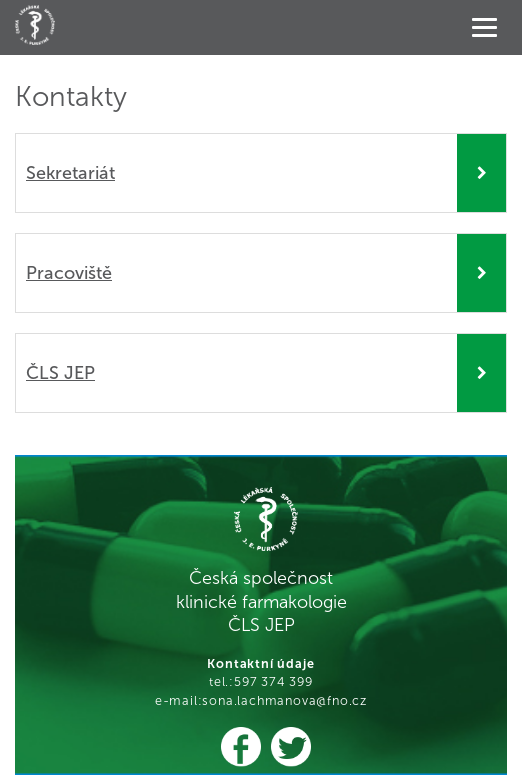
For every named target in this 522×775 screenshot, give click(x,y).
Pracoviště (69, 273)
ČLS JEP (60, 373)
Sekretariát (70, 173)
